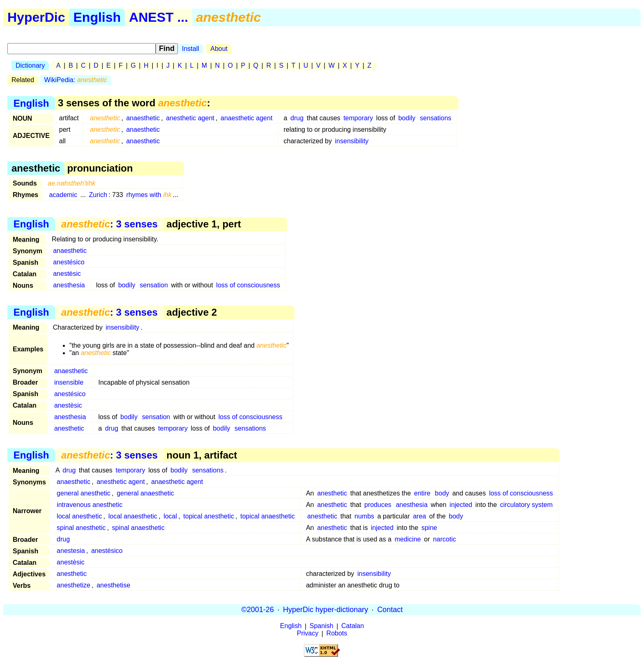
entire (422, 493)
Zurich (98, 195)
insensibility (352, 141)
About (219, 49)
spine (429, 528)
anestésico (69, 262)
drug (297, 118)
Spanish (322, 626)
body (442, 493)
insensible (69, 382)
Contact (390, 610)
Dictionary (30, 65)
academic (63, 195)
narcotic (444, 539)
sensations (436, 118)
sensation (154, 285)
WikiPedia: (76, 80)
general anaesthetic (145, 493)
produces (378, 505)
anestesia (71, 551)
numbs (364, 516)
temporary (358, 118)
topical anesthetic (209, 516)
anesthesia (69, 285)
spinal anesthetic (81, 528)
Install (191, 49)
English (97, 17)
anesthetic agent (190, 118)
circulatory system (526, 505)
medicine (408, 539)
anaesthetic (143, 118)
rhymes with (149, 195)
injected (461, 505)
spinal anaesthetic (138, 528)
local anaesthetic (133, 516)
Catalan (353, 626)
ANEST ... (159, 17)
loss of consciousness (248, 285)
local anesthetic (79, 516)
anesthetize (74, 585)
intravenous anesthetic (90, 505)
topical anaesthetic (268, 516)
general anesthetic (84, 493)
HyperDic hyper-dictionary (325, 610)
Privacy (308, 634)
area (419, 516)
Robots (337, 634)
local (170, 516)
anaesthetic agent (246, 118)
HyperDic (36, 17)
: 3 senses (109, 224)
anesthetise (113, 585)
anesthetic (69, 428)
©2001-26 (258, 610)
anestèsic (67, 274)
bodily (407, 118)
